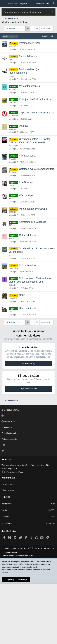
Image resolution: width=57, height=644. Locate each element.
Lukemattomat (8, 545)
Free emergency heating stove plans (22, 12)
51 (28, 29)
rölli (10, 372)
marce (12, 136)
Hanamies (13, 328)
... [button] (23, 29)
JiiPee (11, 285)
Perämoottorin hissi (29, 103)
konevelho (13, 206)
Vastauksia (9, 96)
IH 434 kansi (26, 243)
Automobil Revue (28, 116)
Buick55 (12, 163)
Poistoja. (24, 186)
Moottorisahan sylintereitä (33, 269)
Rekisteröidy (30, 424)
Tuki (3, 505)
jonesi (11, 259)
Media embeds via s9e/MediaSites (18, 616)
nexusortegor (50, 583)
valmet (12, 299)
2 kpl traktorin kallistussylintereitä (37, 173)
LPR (11, 120)
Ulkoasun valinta (10, 470)
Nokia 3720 (25, 355)
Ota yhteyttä (7, 488)
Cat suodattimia (27, 296)
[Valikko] (4, 4)
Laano (12, 246)
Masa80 (12, 150)
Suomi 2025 (8, 482)
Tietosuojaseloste (9, 499)
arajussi (12, 219)
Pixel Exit (15, 613)
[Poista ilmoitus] (52, 12)
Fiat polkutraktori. (28, 325)
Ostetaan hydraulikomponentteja (36, 229)
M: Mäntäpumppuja (29, 146)
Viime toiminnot (8, 550)
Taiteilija (12, 272)
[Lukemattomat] (53, 3)
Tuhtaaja (13, 232)
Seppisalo (13, 189)
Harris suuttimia (27, 369)
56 (37, 29)
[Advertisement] (28, 62)
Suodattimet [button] (47, 96)
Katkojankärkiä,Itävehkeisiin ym (36, 160)
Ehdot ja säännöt (9, 493)
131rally (12, 345)
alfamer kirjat (26, 256)
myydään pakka (28, 216)
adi (10, 315)
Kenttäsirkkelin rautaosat (32, 282)
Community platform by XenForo (28, 609)
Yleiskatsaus (8, 538)
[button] (28, 476)
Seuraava (46, 29)
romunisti (13, 358)
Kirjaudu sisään (30, 449)
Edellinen (11, 29)
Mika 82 (12, 106)
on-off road (14, 176)
